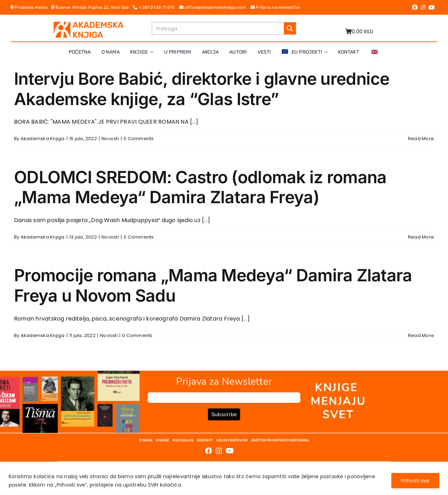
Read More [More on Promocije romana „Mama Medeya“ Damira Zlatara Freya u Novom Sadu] (421, 335)
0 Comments (139, 139)
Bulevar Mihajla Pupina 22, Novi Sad (92, 7)
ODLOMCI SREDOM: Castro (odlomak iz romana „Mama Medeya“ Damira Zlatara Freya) (200, 187)
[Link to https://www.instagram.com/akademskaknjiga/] (423, 7)
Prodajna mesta (31, 7)
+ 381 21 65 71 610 (156, 7)
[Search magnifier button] (290, 28)
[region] (224, 478)
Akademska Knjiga (43, 139)
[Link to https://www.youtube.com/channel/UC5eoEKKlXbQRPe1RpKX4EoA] (432, 7)
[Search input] (218, 28)
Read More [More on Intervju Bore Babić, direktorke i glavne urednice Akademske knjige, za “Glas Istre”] (421, 139)
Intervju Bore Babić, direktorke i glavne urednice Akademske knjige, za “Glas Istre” (202, 89)
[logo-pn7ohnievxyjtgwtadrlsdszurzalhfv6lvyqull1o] (89, 24)
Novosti (110, 139)
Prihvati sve (415, 481)
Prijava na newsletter (276, 7)
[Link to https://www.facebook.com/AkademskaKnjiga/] (415, 7)
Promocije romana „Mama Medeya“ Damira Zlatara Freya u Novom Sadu (213, 285)
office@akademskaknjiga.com (215, 7)
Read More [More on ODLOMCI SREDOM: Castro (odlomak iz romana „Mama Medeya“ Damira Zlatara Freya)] (421, 237)
